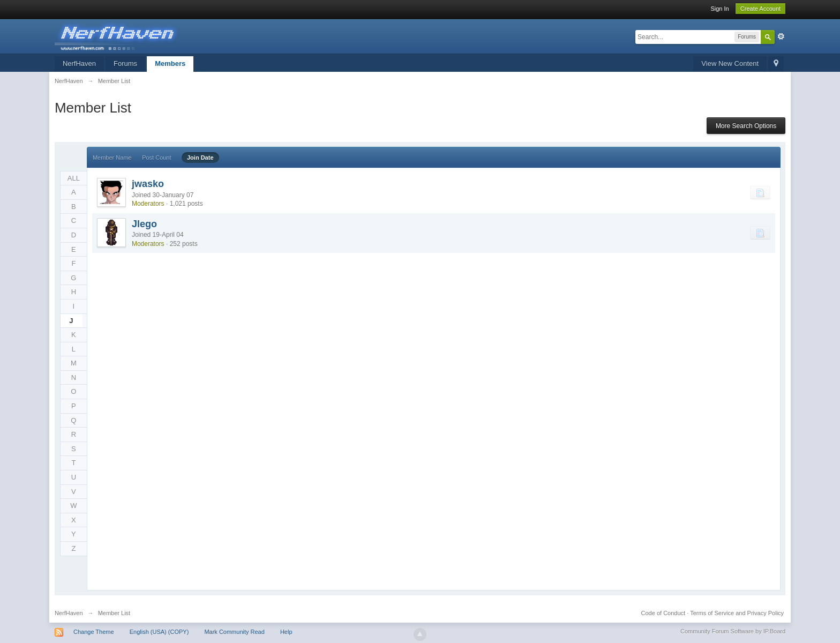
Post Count (156, 158)
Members (170, 63)
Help (286, 632)
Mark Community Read (234, 632)
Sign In (719, 9)
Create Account (760, 9)
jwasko (148, 184)
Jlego (144, 224)
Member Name (112, 158)
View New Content (730, 63)
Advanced (781, 36)
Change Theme (94, 632)
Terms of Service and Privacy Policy (737, 613)
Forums (125, 63)
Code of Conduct (663, 613)
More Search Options (746, 126)
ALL (74, 178)
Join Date (200, 158)
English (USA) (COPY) (159, 632)
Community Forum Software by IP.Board (733, 631)
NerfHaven (79, 63)
